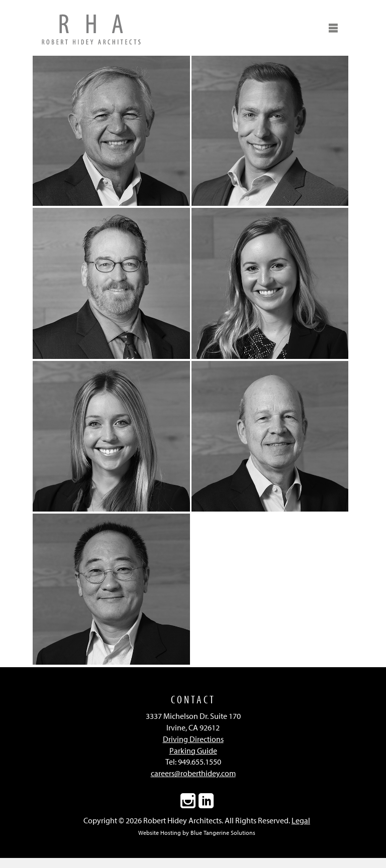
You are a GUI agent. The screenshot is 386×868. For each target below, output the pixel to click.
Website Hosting (160, 833)
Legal (301, 820)
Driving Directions (193, 739)
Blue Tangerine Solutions (223, 833)
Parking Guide (193, 751)
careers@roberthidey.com (193, 773)
